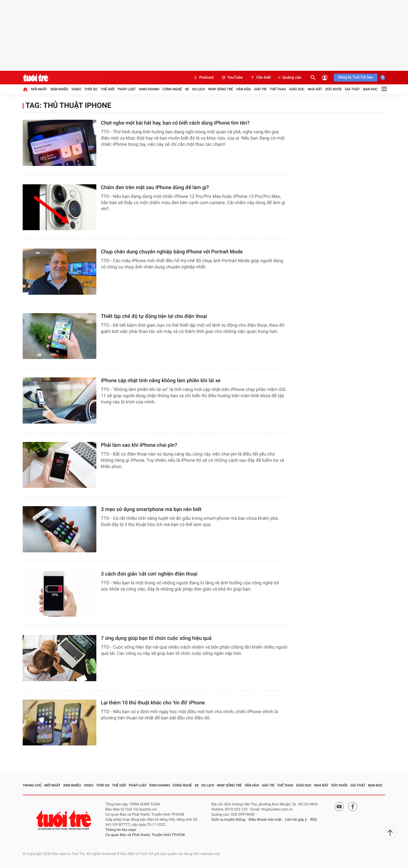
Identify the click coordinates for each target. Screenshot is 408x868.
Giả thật (352, 89)
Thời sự (91, 89)
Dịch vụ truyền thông (228, 820)
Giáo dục (297, 89)
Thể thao (278, 89)
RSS (314, 820)
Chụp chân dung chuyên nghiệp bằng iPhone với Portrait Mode (172, 252)
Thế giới (108, 89)
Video (76, 89)
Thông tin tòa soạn (121, 830)
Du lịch (199, 89)
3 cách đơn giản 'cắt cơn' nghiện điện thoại (149, 574)
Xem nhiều (59, 89)
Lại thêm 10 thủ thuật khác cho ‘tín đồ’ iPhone (153, 703)
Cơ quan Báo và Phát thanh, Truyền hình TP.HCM (145, 835)
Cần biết (260, 78)
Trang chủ (32, 785)
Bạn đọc (370, 89)
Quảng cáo (290, 78)
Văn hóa (244, 89)
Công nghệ (172, 89)
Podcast (203, 78)
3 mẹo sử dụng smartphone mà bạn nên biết (151, 509)
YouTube (232, 78)
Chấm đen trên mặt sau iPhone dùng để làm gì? (155, 188)
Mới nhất (39, 89)
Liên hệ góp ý (296, 820)
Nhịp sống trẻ (221, 89)
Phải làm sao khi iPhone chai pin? (139, 445)
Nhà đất (315, 89)
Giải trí (260, 89)
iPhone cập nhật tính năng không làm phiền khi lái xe (161, 381)
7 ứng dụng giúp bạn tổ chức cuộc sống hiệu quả (156, 638)
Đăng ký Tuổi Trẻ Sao (356, 77)
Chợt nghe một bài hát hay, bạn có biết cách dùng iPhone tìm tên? (175, 123)
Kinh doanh (149, 89)
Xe (187, 89)
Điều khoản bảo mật (265, 820)
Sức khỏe (333, 89)
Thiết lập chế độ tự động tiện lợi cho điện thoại (154, 316)
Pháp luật (127, 89)
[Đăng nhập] (325, 78)
